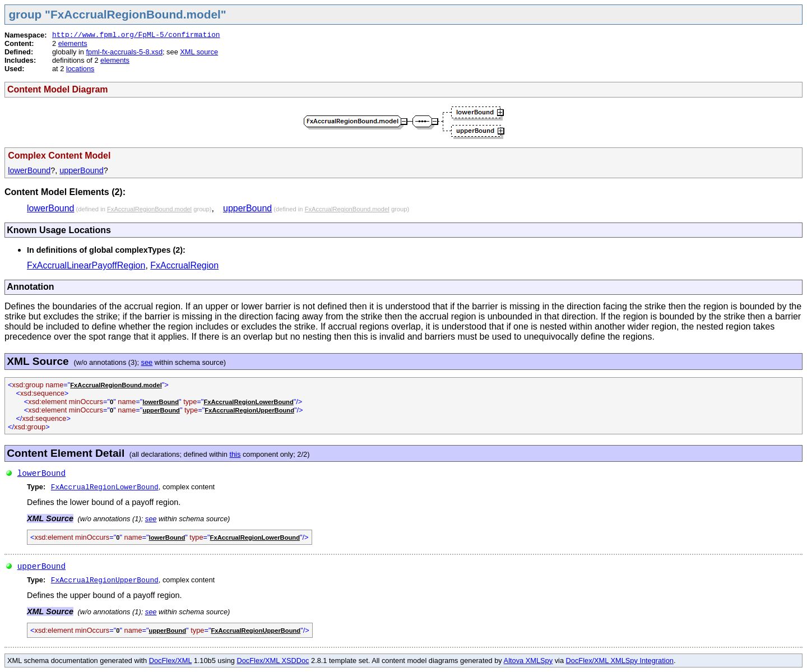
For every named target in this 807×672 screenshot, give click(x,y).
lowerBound (29, 170)
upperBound (81, 170)
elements (73, 43)
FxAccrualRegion (184, 265)
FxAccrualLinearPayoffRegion (86, 265)
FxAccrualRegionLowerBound (248, 402)
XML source (199, 52)
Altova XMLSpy (528, 661)
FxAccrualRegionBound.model (149, 209)
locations (80, 69)
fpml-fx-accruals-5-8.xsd (124, 52)
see (147, 362)
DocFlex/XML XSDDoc (273, 661)
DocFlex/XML (170, 661)
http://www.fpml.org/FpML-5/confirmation (136, 35)
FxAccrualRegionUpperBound (249, 410)
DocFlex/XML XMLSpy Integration (620, 661)
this (235, 454)
